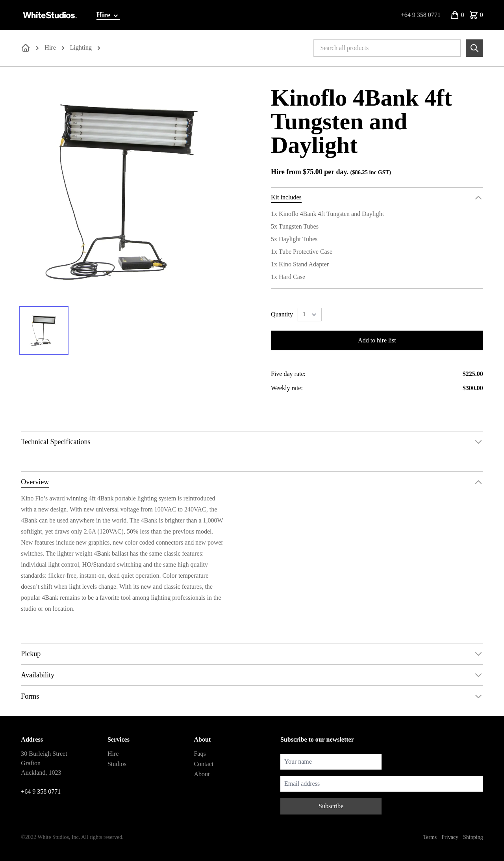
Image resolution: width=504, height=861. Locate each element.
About (202, 774)
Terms (430, 837)
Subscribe (331, 806)
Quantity (282, 314)
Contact (204, 764)
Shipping (473, 837)
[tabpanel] (127, 192)
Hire (108, 15)
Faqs (200, 754)
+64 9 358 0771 (421, 15)
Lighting (81, 47)
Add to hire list (377, 340)
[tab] (44, 331)
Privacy (450, 837)
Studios (117, 764)
